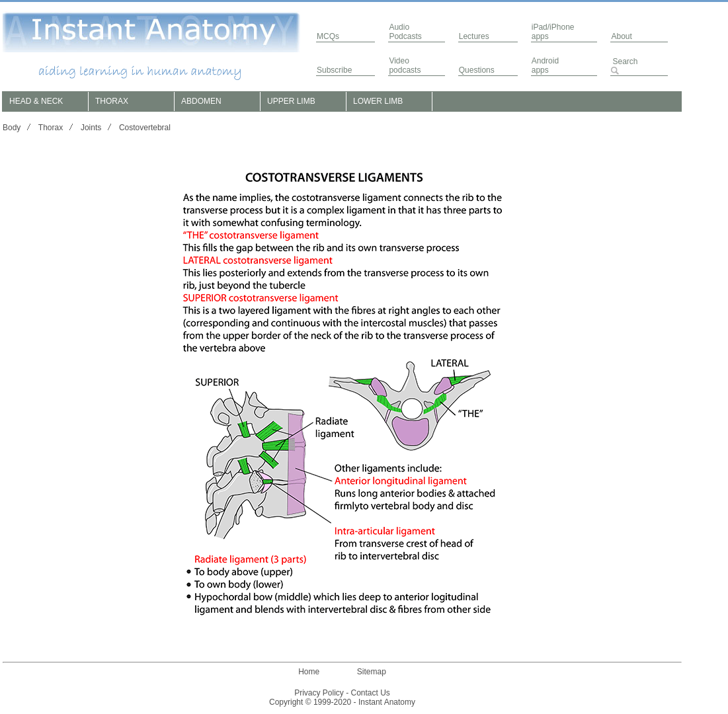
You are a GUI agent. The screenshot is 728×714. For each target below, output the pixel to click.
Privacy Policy (319, 693)
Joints (91, 128)
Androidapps (545, 65)
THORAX (112, 101)
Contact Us (371, 693)
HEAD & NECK (36, 101)
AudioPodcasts (405, 32)
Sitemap (372, 672)
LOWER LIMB (378, 101)
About (621, 36)
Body (12, 128)
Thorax (51, 128)
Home (309, 672)
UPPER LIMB (291, 101)
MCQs (328, 36)
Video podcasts (405, 65)
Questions (477, 70)
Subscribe (334, 70)
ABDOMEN (201, 101)
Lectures (474, 36)
